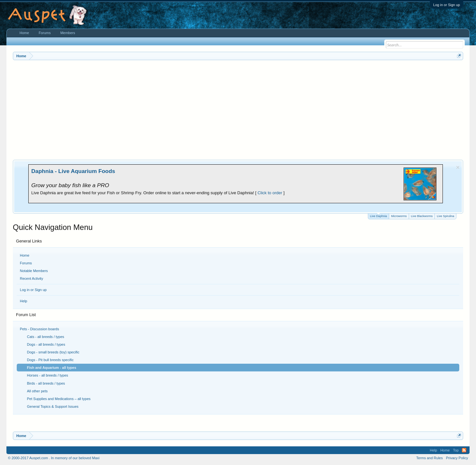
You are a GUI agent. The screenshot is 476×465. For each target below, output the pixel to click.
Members (68, 33)
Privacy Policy (457, 458)
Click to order (270, 193)
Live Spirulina (445, 216)
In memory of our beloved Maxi (75, 458)
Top (456, 450)
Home (25, 255)
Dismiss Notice (458, 167)
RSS (464, 450)
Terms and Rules (429, 458)
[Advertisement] (238, 108)
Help (24, 301)
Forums (26, 263)
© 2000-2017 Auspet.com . (29, 458)
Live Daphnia (379, 216)
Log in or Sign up (447, 5)
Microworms (399, 216)
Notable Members (34, 271)
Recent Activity (32, 278)
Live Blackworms (422, 216)
